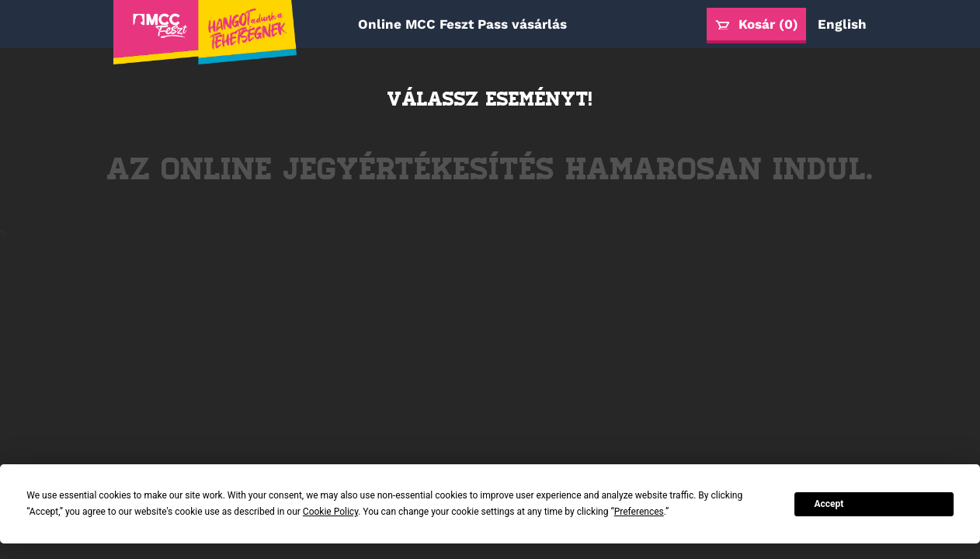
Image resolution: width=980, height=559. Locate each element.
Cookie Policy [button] (330, 512)
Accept (829, 504)
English (842, 24)
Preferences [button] (639, 512)
